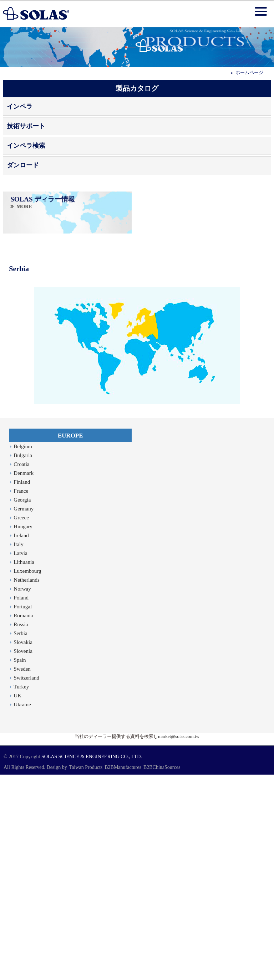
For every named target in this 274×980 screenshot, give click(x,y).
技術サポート (26, 126)
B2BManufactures (123, 767)
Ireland (21, 535)
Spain (20, 660)
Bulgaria (23, 455)
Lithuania (24, 562)
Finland (22, 482)
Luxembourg (27, 571)
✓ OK (154, 976)
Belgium (23, 446)
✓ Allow (8, 791)
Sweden (22, 669)
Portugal (23, 607)
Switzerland (26, 678)
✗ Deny (7, 797)
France (21, 491)
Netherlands (26, 580)
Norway (22, 589)
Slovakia (23, 642)
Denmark (24, 473)
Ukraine (22, 704)
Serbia (20, 633)
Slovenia (23, 651)
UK (17, 696)
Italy (19, 544)
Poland (21, 598)
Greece (21, 518)
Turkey (21, 687)
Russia (21, 624)
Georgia (22, 500)
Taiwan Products (86, 767)
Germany (24, 509)
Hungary (23, 526)
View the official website (49, 837)
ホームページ (249, 72)
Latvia (20, 553)
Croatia (21, 464)
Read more (12, 837)
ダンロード (23, 165)
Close (5, 778)
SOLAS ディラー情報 (43, 199)
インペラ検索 (26, 146)
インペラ (20, 106)
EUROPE (70, 436)
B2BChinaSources (162, 767)
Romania (23, 615)
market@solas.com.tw (179, 736)
